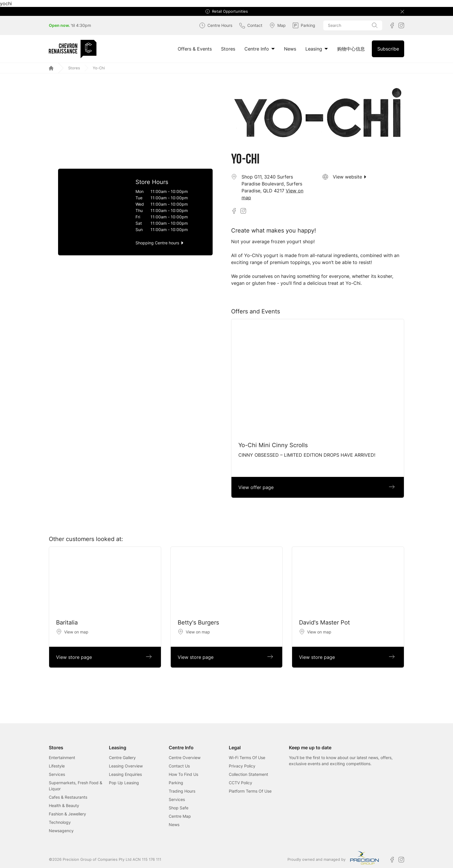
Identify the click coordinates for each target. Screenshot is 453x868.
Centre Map (180, 816)
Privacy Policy (242, 766)
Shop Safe (179, 808)
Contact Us (179, 766)
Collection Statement (248, 774)
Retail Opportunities (230, 11)
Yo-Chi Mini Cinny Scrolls (273, 445)
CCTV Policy (241, 783)
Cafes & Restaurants (68, 797)
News (290, 49)
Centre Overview (185, 758)
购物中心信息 (351, 49)
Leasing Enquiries (125, 774)
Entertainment (62, 758)
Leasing (317, 49)
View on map (76, 632)
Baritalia (67, 622)
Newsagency (61, 831)
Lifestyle (57, 766)
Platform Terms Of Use (250, 791)
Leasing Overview (126, 766)
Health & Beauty (64, 805)
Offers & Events (195, 49)
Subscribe (388, 49)
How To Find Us (183, 774)
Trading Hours (182, 791)
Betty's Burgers (198, 622)
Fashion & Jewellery (67, 814)
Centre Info (260, 49)
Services (57, 774)
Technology (60, 822)
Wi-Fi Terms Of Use (247, 758)
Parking (176, 783)
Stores (228, 49)
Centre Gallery (122, 758)
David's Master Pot (324, 622)
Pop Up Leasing (124, 783)
